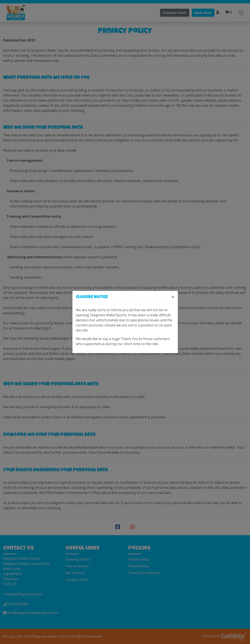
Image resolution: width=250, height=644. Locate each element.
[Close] (173, 297)
